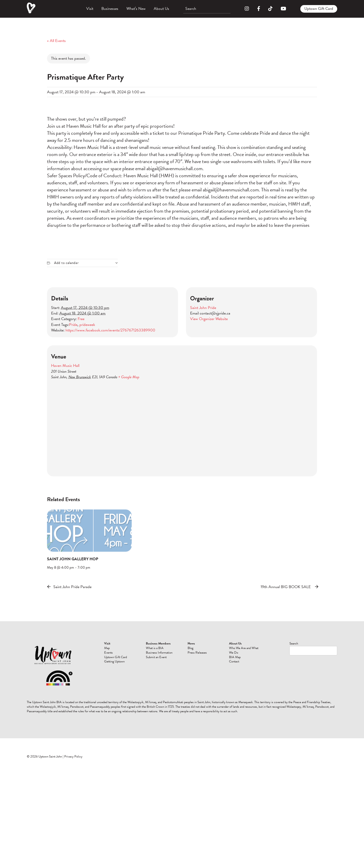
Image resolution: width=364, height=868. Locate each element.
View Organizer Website (209, 319)
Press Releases (197, 653)
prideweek (87, 325)
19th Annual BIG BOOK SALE (286, 587)
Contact (234, 661)
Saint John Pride (203, 308)
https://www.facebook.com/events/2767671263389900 (110, 330)
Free (81, 319)
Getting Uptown (114, 661)
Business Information (159, 653)
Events (108, 653)
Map (107, 648)
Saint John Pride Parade (72, 587)
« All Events (56, 41)
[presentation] (89, 531)
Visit (90, 9)
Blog (190, 648)
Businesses (110, 9)
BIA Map (235, 657)
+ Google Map (129, 377)
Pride (73, 325)
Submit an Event (156, 657)
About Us (161, 9)
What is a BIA (155, 648)
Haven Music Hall (65, 366)
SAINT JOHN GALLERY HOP (73, 559)
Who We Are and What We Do (244, 650)
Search (294, 643)
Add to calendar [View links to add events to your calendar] (66, 263)
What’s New (136, 9)
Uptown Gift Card (319, 9)
